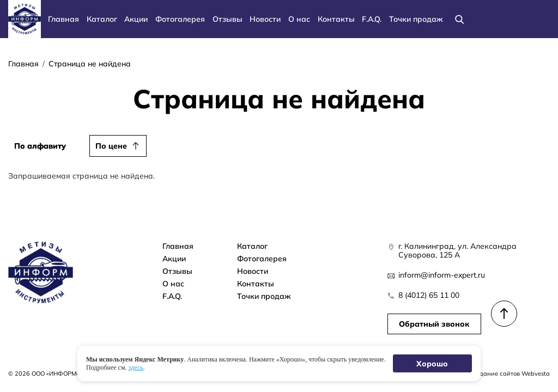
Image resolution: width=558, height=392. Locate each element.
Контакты (336, 19)
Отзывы (228, 19)
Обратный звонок (434, 324)
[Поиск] (460, 19)
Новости (265, 19)
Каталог (102, 19)
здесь (136, 367)
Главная (63, 19)
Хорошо (433, 363)
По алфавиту (40, 146)
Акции (136, 19)
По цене (111, 146)
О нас (299, 19)
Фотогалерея (180, 19)
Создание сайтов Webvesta (509, 373)
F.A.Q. (372, 19)
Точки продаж (416, 19)
